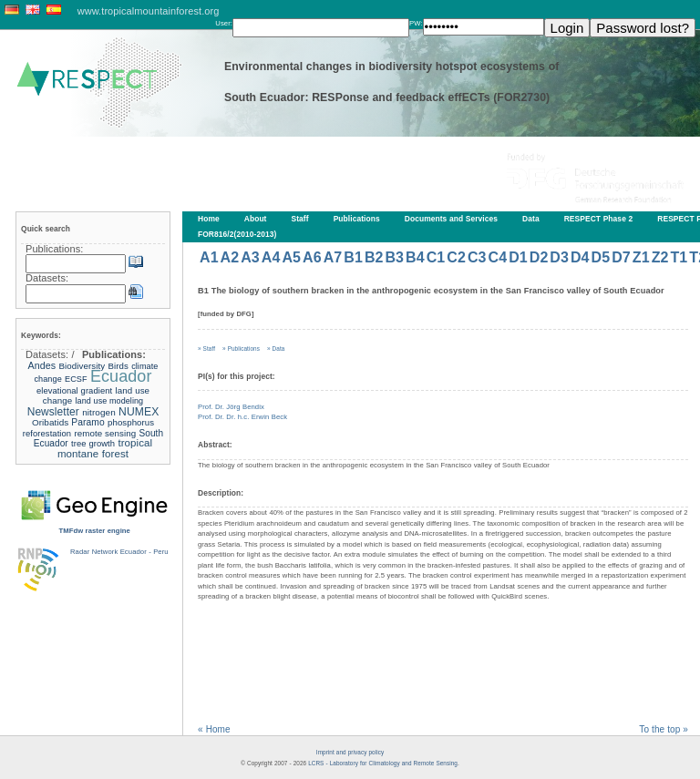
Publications (357, 219)
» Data (276, 348)
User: (224, 23)
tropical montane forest (105, 448)
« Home (214, 729)
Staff (300, 219)
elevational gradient (74, 390)
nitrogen (99, 412)
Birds (118, 366)
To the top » (664, 729)
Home (209, 219)
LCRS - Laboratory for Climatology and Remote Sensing (383, 763)
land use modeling (110, 401)
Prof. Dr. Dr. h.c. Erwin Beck (242, 417)
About (256, 219)
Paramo (87, 422)
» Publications (241, 348)
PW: (416, 23)
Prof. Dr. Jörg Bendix (231, 407)
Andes (42, 365)
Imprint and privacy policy (350, 752)
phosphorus (131, 422)
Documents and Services (451, 219)
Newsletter (53, 412)
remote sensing (105, 433)
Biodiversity (82, 366)
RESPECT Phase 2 (599, 219)
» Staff (206, 348)
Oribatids (51, 422)
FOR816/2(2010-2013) (237, 234)
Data (531, 219)
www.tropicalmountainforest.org (149, 11)
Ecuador (121, 376)
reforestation (47, 433)
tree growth (93, 443)
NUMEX (139, 412)
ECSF (76, 379)
